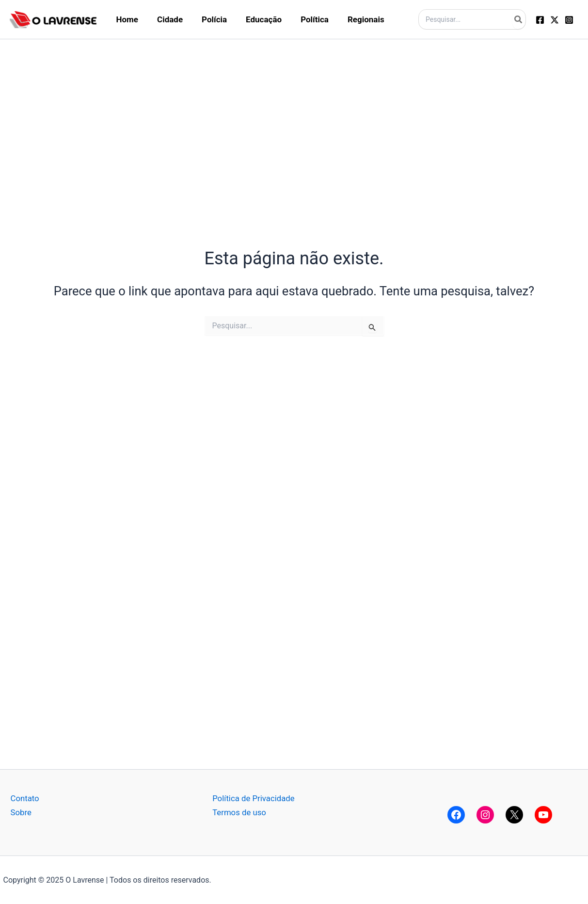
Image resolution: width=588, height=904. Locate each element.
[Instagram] (569, 20)
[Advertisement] (294, 107)
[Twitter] (555, 20)
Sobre (21, 812)
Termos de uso (239, 812)
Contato (25, 798)
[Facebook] (540, 20)
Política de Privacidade (254, 798)
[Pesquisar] (519, 19)
